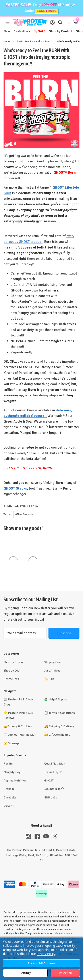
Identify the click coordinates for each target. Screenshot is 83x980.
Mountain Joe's (54, 789)
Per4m (8, 764)
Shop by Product (61, 31)
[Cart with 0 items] (76, 22)
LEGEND (43, 453)
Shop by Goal (53, 662)
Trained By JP (53, 772)
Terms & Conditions (62, 713)
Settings (25, 973)
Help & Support (59, 699)
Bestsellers (22, 31)
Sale (40, 31)
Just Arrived (52, 671)
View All (9, 806)
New (7, 31)
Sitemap (13, 743)
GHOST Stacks (15, 488)
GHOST (49, 780)
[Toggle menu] (7, 22)
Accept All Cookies (41, 963)
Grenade (9, 789)
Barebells (10, 797)
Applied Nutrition (15, 780)
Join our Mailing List (22, 735)
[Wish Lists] (68, 22)
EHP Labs (51, 797)
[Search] (60, 22)
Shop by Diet (12, 671)
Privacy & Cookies (20, 726)
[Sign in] (52, 22)
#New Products (24, 514)
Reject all (65, 973)
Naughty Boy (12, 772)
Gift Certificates (59, 735)
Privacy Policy (46, 954)
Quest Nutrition (55, 764)
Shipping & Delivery (62, 726)
